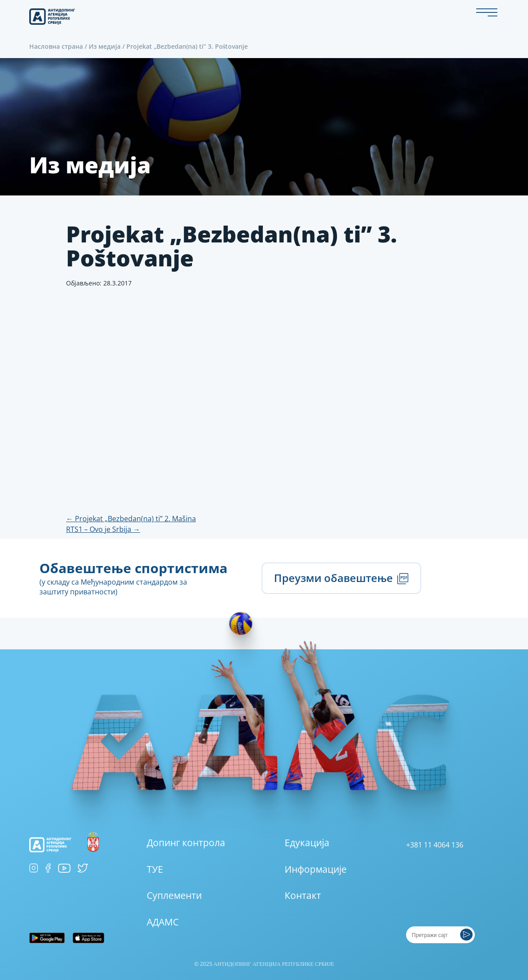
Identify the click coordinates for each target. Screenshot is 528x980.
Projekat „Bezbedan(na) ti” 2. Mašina (131, 519)
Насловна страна (56, 46)
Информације (316, 869)
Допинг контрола (186, 843)
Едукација (307, 843)
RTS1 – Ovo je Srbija (103, 529)
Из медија (105, 46)
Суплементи (174, 895)
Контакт (303, 895)
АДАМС (163, 922)
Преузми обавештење (341, 578)
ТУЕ (155, 869)
